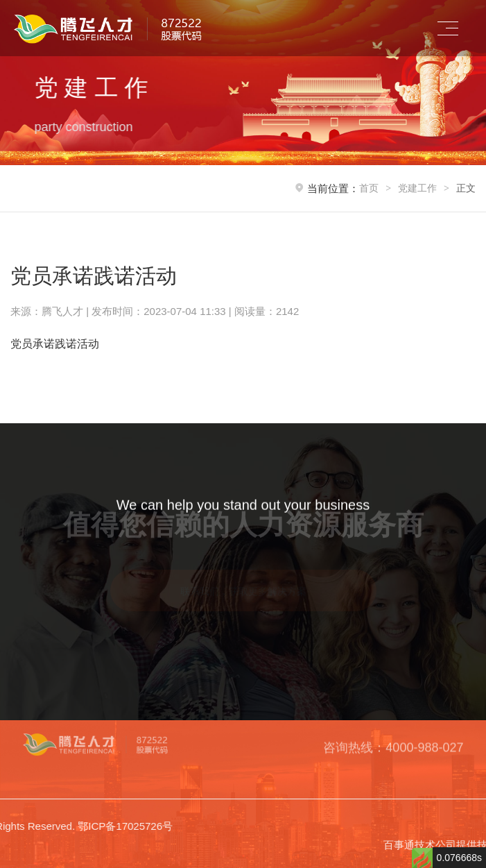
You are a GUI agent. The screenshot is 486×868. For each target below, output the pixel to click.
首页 (369, 188)
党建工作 (417, 188)
